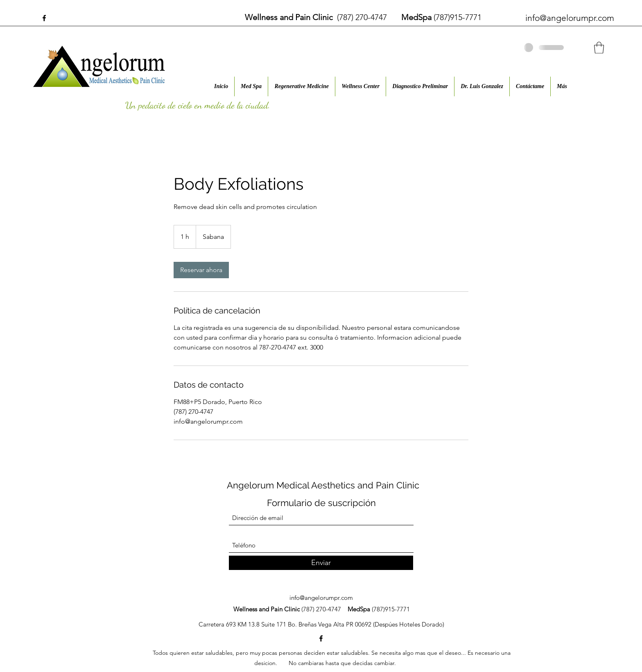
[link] (201, 270)
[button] (599, 48)
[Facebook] (44, 18)
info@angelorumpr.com (570, 18)
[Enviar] (321, 563)
